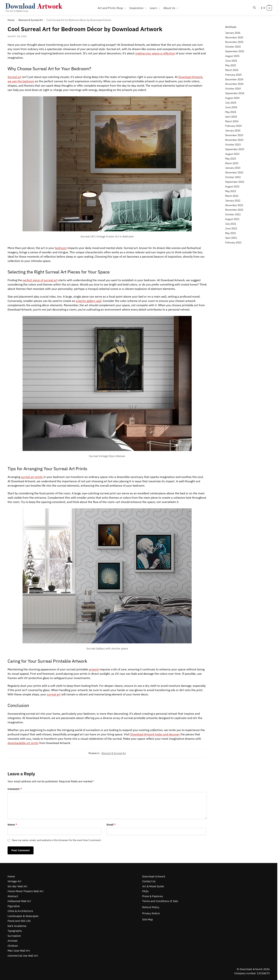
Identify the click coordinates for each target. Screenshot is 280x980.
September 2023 (235, 149)
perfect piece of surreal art (40, 280)
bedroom (61, 248)
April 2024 (231, 117)
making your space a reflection (155, 53)
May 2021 (231, 233)
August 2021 (232, 219)
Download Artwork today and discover (155, 734)
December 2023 (234, 135)
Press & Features (153, 896)
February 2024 (233, 126)
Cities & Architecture (20, 911)
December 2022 (234, 172)
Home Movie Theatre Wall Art (25, 891)
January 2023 (233, 168)
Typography (15, 931)
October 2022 (233, 177)
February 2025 (233, 75)
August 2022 (232, 186)
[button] (266, 8)
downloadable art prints (23, 743)
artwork (94, 669)
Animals (13, 941)
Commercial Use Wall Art (23, 956)
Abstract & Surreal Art (30, 20)
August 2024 (232, 98)
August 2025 (232, 56)
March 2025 (232, 70)
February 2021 (233, 242)
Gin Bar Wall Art (17, 886)
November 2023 (234, 140)
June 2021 (231, 228)
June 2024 (231, 107)
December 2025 (234, 37)
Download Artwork (154, 876)
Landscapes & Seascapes (23, 916)
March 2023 (232, 163)
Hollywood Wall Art (19, 901)
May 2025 (231, 65)
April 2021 (231, 238)
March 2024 (232, 121)
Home (11, 20)
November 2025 (234, 42)
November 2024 (234, 84)
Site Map (148, 919)
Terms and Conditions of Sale (160, 901)
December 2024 (234, 79)
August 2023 (232, 154)
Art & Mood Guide (153, 886)
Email (111, 825)
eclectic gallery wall (89, 301)
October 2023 (233, 145)
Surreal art (15, 77)
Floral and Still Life (19, 921)
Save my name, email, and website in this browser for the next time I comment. (57, 840)
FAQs (145, 891)
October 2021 (233, 214)
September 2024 (235, 93)
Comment (15, 789)
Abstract (13, 896)
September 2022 (235, 182)
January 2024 (233, 131)
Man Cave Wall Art (19, 951)
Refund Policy (151, 907)
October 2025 (233, 47)
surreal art (54, 694)
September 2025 (235, 51)
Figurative (14, 906)
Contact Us (149, 881)
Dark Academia (17, 926)
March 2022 (232, 196)
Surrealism (14, 936)
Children (13, 946)
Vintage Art (14, 881)
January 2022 (233, 201)
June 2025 (231, 61)
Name (12, 825)
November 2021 (234, 210)
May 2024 (231, 112)
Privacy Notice (151, 913)
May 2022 (231, 191)
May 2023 (231, 159)
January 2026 (233, 33)
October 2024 (233, 89)
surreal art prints (32, 477)
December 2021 (234, 205)
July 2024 (231, 103)
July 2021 (231, 224)
